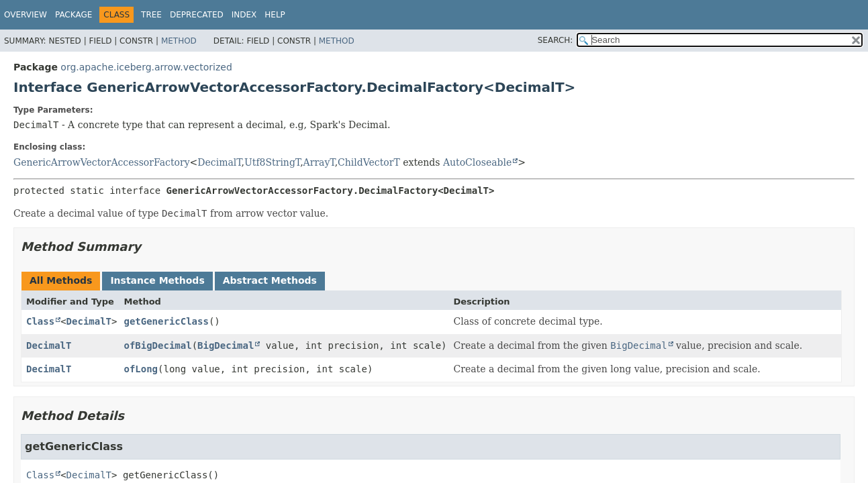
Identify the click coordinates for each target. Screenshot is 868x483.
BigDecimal (226, 345)
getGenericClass (166, 321)
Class (40, 321)
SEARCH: (556, 40)
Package (74, 15)
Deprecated (197, 15)
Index (244, 15)
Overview (26, 15)
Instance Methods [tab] (157, 280)
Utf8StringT (272, 162)
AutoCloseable (477, 162)
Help (275, 15)
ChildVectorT (369, 162)
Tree (151, 15)
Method (179, 41)
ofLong (141, 369)
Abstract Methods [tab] (270, 280)
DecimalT (219, 162)
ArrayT (319, 162)
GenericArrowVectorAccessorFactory (102, 162)
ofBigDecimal (157, 345)
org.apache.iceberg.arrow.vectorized (146, 67)
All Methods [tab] (61, 280)
